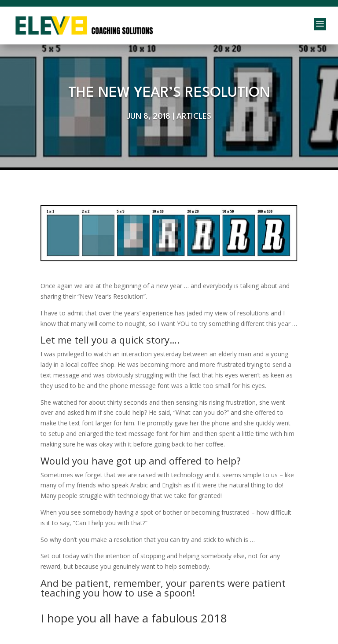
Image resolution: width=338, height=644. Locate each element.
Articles (194, 117)
